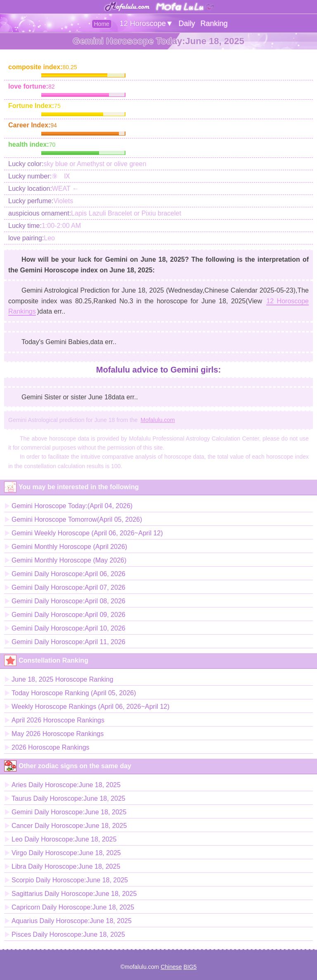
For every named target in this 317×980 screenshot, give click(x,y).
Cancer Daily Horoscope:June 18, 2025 (69, 826)
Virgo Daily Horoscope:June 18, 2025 (66, 853)
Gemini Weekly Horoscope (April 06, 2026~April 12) (87, 533)
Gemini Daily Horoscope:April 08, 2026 (69, 601)
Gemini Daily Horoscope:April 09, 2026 (69, 615)
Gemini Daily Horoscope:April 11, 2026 (69, 642)
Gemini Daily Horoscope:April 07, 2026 (69, 587)
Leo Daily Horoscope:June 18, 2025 (64, 839)
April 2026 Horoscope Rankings (58, 720)
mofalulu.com (142, 967)
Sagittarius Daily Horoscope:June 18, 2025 (74, 894)
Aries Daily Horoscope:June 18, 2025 (66, 785)
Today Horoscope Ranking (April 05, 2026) (74, 693)
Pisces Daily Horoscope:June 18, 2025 (68, 934)
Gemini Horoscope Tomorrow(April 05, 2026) (77, 519)
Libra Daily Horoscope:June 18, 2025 (66, 866)
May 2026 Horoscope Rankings (58, 734)
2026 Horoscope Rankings (51, 747)
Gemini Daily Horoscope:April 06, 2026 (69, 574)
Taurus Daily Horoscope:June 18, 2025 (69, 798)
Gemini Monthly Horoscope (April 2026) (69, 547)
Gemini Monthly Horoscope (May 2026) (69, 560)
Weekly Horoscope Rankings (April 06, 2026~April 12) (91, 707)
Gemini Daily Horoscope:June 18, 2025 (69, 812)
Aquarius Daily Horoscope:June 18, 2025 (72, 921)
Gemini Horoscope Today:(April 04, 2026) (72, 506)
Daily (187, 23)
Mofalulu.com (158, 420)
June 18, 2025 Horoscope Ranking (62, 679)
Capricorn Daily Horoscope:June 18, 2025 (73, 907)
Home (102, 24)
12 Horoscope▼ (147, 23)
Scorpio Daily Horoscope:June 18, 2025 (70, 880)
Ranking (214, 23)
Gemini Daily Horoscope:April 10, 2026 (69, 628)
